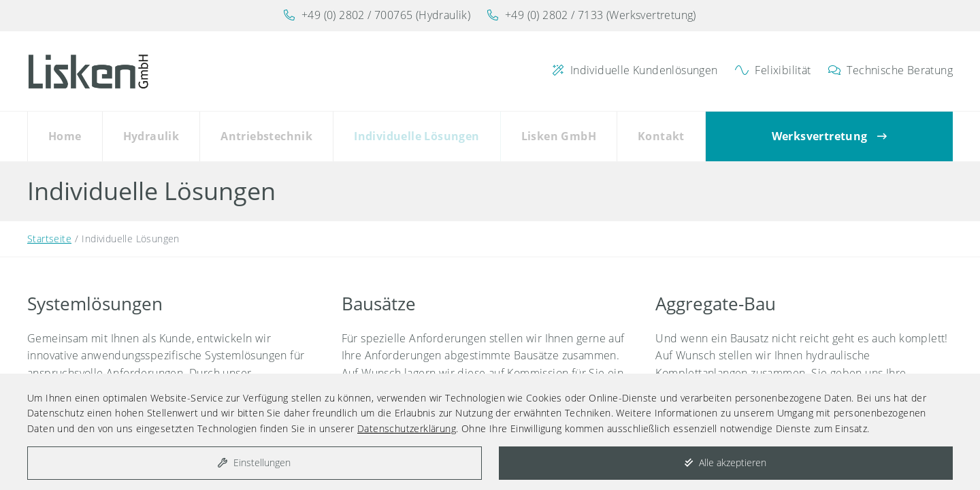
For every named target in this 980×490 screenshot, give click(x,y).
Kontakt (661, 134)
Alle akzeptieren (725, 462)
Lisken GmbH (559, 134)
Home (65, 134)
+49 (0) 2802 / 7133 (554, 15)
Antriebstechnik (266, 134)
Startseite (49, 234)
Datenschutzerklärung (407, 428)
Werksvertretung (830, 134)
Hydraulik (151, 134)
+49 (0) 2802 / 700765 (357, 15)
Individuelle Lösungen (416, 134)
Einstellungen (254, 462)
